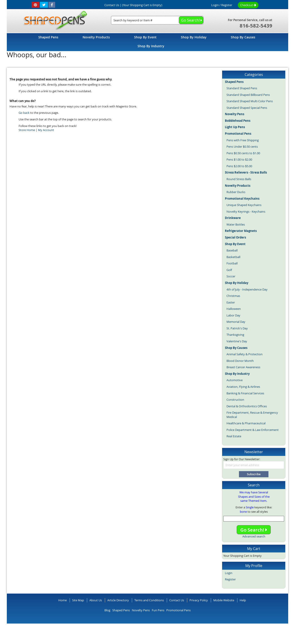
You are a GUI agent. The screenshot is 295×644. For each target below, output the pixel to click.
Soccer (231, 276)
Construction (235, 400)
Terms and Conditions (149, 600)
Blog (107, 610)
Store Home (27, 130)
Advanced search (254, 536)
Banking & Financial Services (245, 393)
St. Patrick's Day (237, 328)
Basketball (233, 257)
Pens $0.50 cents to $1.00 (243, 153)
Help (243, 600)
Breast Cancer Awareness (243, 367)
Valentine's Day (237, 341)
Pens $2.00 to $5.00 (239, 166)
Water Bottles (236, 224)
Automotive (235, 380)
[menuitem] (48, 37)
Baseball (232, 250)
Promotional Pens (178, 610)
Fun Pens (158, 610)
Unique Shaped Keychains (244, 205)
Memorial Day (236, 322)
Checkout (248, 5)
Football (232, 263)
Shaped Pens (121, 610)
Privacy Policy (199, 600)
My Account (46, 130)
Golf (229, 270)
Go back (24, 113)
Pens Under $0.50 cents (242, 147)
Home (63, 600)
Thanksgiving (235, 335)
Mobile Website (224, 600)
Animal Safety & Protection (245, 354)
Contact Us (177, 600)
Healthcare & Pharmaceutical (246, 423)
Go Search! (254, 530)
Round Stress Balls (239, 179)
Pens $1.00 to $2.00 (239, 159)
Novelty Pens (141, 610)
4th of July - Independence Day (247, 289)
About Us (96, 600)
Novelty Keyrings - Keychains (246, 211)
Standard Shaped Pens (242, 88)
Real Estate (234, 436)
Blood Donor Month (240, 361)
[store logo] (54, 21)
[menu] (147, 42)
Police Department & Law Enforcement (253, 430)
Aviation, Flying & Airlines (243, 387)
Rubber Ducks (236, 192)
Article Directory (118, 600)
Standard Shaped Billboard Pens (248, 95)
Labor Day (233, 315)
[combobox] (157, 20)
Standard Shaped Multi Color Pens (250, 101)
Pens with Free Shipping (243, 140)
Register (227, 5)
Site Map (78, 600)
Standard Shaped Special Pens (247, 108)
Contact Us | (113, 5)
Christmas (233, 296)
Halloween (234, 309)
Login (215, 5)
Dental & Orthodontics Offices (247, 406)
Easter (231, 302)
